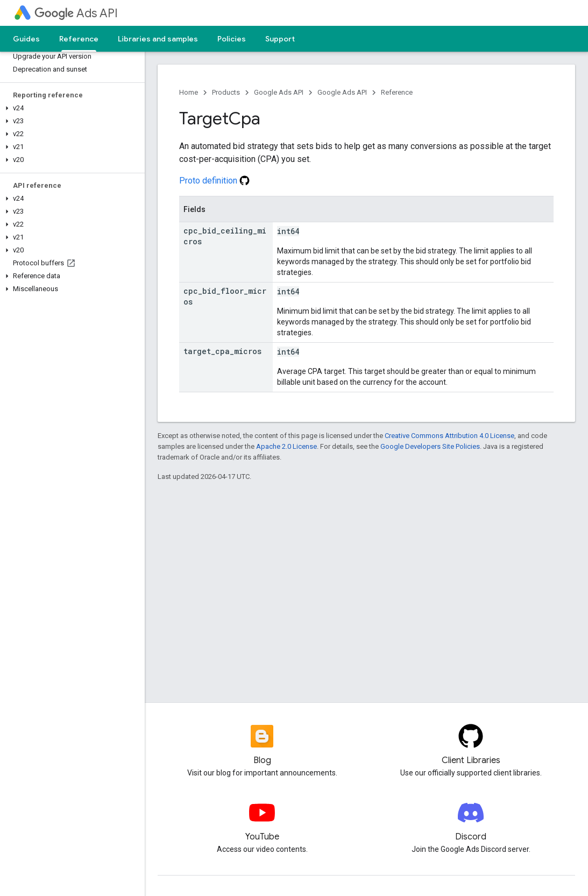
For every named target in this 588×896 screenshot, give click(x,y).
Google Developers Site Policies (430, 446)
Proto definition (214, 181)
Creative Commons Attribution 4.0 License (449, 436)
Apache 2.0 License (286, 446)
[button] (70, 108)
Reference (397, 92)
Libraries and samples (158, 39)
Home (189, 92)
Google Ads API (279, 92)
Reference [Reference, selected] (79, 39)
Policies (232, 39)
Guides (26, 39)
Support (280, 39)
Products (226, 92)
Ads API (76, 13)
